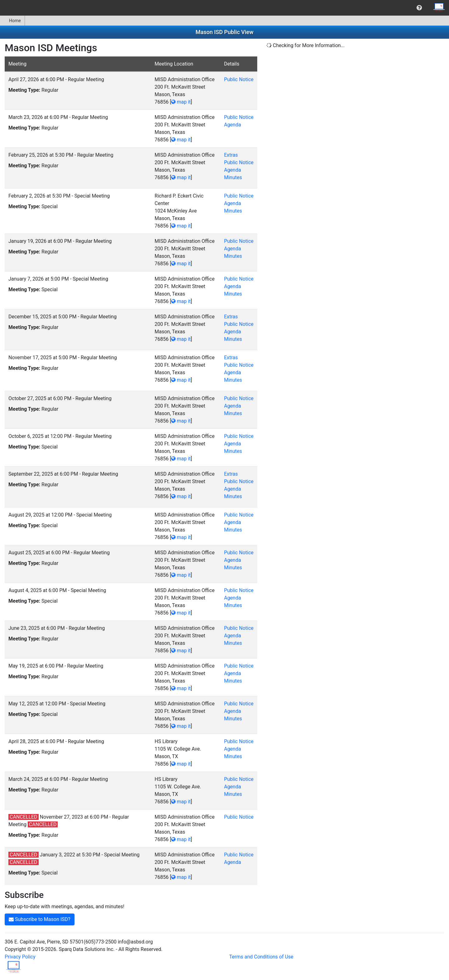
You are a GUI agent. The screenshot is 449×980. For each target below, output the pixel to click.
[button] (419, 8)
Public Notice (239, 79)
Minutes (233, 177)
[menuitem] (419, 8)
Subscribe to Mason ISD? (40, 919)
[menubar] (224, 8)
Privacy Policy (20, 957)
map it (181, 102)
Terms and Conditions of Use (261, 957)
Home (12, 21)
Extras (231, 155)
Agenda (232, 125)
